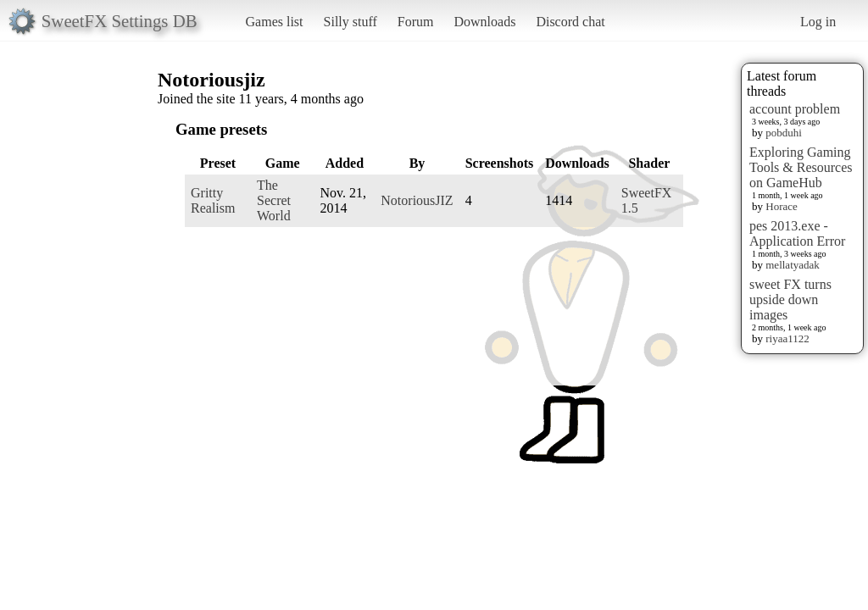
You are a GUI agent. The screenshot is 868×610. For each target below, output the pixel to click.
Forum (416, 22)
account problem (795, 109)
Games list (275, 22)
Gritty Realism (213, 200)
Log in (818, 22)
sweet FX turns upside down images (790, 299)
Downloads (484, 22)
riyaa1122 (787, 338)
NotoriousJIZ (417, 200)
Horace (782, 206)
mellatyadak (793, 265)
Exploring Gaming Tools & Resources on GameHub (801, 167)
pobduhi (784, 133)
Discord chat (570, 22)
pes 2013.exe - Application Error (797, 233)
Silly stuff (351, 22)
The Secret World (274, 200)
